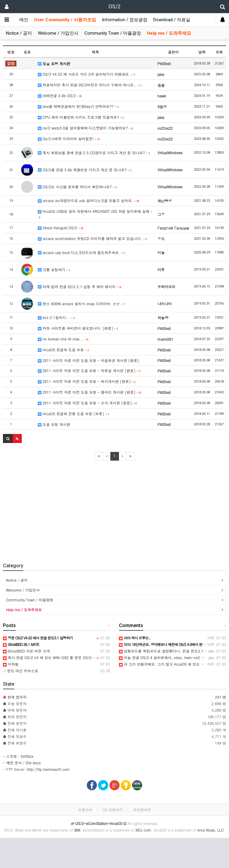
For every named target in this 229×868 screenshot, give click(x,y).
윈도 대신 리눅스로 (21, 671)
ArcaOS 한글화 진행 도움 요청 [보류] (74, 414)
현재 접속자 (17, 697)
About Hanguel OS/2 (61, 228)
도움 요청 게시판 (54, 64)
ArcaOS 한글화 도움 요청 (63, 350)
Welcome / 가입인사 (58, 33)
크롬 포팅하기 (54, 269)
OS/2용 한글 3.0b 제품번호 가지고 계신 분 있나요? (85, 170)
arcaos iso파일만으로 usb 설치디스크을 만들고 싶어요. (88, 200)
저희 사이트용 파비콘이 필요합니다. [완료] (78, 328)
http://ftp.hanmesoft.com (48, 769)
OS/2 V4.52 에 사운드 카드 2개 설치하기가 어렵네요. (86, 74)
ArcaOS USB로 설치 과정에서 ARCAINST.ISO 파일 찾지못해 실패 (95, 214)
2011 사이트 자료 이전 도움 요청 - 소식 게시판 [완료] (87, 403)
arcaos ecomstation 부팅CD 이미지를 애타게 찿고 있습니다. (92, 238)
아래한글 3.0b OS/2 (60, 95)
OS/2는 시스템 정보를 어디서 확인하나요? (77, 187)
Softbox (27, 756)
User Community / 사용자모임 (65, 20)
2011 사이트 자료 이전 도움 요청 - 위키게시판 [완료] (87, 381)
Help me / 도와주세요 (169, 33)
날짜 (202, 52)
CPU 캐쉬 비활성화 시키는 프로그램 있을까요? (81, 117)
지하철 (11, 664)
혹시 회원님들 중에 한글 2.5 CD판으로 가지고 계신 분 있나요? (94, 153)
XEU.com (143, 830)
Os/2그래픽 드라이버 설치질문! (69, 139)
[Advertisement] (114, 509)
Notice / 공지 (19, 33)
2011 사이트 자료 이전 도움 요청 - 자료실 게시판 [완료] (89, 370)
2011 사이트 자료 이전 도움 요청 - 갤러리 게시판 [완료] (90, 392)
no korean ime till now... (63, 339)
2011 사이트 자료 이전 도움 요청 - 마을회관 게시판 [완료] (88, 360)
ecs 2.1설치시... (56, 317)
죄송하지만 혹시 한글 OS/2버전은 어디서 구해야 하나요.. (89, 85)
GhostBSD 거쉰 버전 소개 (26, 651)
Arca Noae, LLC (210, 830)
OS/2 (114, 6)
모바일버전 (142, 810)
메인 (24, 20)
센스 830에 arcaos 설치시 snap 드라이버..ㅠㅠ (81, 304)
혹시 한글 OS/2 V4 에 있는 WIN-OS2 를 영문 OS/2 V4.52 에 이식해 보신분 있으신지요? (78, 657)
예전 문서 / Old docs (23, 763)
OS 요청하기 (113, 810)
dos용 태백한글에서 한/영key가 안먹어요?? (78, 106)
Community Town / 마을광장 (113, 33)
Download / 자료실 (172, 20)
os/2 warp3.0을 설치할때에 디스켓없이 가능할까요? (85, 128)
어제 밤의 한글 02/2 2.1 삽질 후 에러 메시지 (80, 286)
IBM (77, 830)
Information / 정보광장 (125, 20)
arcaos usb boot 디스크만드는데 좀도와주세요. (82, 252)
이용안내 (85, 810)
